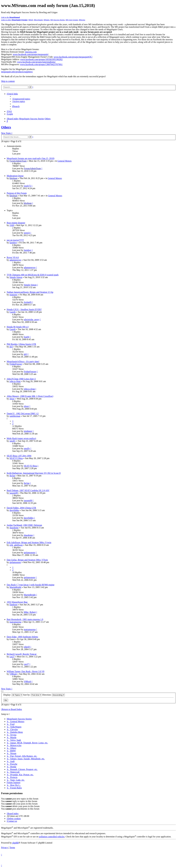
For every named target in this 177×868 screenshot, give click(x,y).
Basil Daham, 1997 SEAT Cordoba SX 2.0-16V (28, 490)
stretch (27, 233)
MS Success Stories (58, 20)
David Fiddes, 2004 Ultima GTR (21, 508)
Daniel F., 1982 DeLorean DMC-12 (23, 414)
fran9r (26, 337)
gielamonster (30, 553)
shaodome (14, 528)
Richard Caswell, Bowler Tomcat (22, 654)
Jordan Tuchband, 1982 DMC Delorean (24, 525)
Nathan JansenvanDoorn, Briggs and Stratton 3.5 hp (30, 292)
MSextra (82, 20)
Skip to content (8, 81)
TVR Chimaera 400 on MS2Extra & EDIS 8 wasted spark (33, 275)
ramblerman (15, 416)
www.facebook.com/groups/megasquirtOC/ (73, 57)
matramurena (15, 622)
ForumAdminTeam (18, 161)
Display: (13, 695)
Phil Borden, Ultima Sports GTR (21, 344)
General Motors (64, 161)
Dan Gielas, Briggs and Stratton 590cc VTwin (27, 560)
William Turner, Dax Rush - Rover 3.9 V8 (25, 671)
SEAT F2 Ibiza (16, 458)
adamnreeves (15, 260)
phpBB (15, 843)
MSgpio (47, 20)
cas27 (12, 657)
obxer (12, 399)
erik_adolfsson (16, 545)
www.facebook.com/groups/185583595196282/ (42, 59)
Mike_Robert (30, 612)
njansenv (13, 295)
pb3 (11, 347)
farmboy (13, 243)
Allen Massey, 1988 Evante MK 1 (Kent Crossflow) (30, 396)
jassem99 (14, 493)
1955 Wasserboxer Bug (17, 602)
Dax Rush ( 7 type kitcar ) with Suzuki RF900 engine (31, 585)
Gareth (13, 312)
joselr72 (27, 186)
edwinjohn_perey (32, 320)
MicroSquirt (38, 20)
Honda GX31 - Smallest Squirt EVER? (24, 309)
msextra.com (31, 52)
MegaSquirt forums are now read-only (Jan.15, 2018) (31, 158)
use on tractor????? (15, 240)
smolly (13, 441)
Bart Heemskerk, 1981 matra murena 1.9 (25, 619)
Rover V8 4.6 (13, 257)
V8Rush (13, 674)
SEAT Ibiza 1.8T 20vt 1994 (19, 456)
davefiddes (14, 510)
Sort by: (32, 695)
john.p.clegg (15, 381)
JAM (12, 225)
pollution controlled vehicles (52, 837)
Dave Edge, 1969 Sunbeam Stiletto (22, 637)
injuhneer (28, 431)
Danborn (13, 605)
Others (6, 127)
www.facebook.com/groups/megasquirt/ (31, 54)
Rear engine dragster (16, 223)
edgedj (27, 647)
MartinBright (15, 587)
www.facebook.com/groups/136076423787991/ (41, 64)
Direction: (54, 695)
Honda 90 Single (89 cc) (18, 327)
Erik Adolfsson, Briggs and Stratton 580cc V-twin (29, 542)
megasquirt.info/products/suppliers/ (17, 72)
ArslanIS (28, 302)
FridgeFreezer (16, 364)
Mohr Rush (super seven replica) (21, 438)
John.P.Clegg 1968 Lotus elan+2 (21, 379)
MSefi (31, 20)
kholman (13, 178)
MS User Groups (72, 20)
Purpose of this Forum (17, 193)
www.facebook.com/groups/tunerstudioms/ (36, 62)
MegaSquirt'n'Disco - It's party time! (23, 361)
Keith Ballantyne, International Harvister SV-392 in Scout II (34, 473)
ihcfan (12, 476)
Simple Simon (16, 277)
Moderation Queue (15, 176)
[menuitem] (21, 99)
